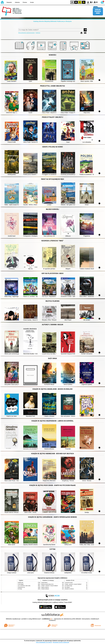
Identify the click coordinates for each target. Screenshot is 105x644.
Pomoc (25, 2)
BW (76, 2)
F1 (91, 2)
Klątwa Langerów (45, 587)
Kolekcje (38, 33)
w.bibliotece (47, 619)
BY (84, 2)
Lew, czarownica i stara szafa (24, 586)
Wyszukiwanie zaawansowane (27, 33)
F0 (88, 2)
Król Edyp (20, 589)
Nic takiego (67, 587)
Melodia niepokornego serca (47, 584)
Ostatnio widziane (45, 589)
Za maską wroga (69, 586)
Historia (17, 2)
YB (80, 2)
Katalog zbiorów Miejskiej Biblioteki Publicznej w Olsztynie (52, 21)
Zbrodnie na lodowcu (69, 589)
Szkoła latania (44, 583)
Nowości (9, 2)
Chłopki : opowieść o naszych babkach (50, 586)
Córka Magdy (21, 584)
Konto (32, 2)
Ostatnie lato (21, 583)
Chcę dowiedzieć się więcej (44, 642)
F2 (96, 2)
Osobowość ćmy (21, 587)
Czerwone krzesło (69, 583)
